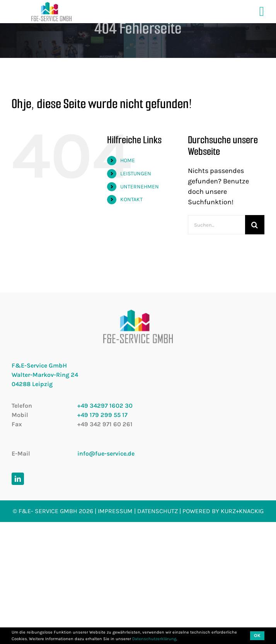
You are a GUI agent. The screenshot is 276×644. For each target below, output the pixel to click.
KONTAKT (131, 199)
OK (257, 636)
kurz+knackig (242, 511)
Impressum (115, 511)
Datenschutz (158, 511)
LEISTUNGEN (136, 174)
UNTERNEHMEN (140, 187)
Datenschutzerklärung (154, 639)
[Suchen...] (216, 225)
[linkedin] (18, 479)
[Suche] (255, 225)
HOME (128, 160)
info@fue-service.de (106, 453)
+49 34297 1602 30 (105, 406)
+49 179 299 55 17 (102, 415)
